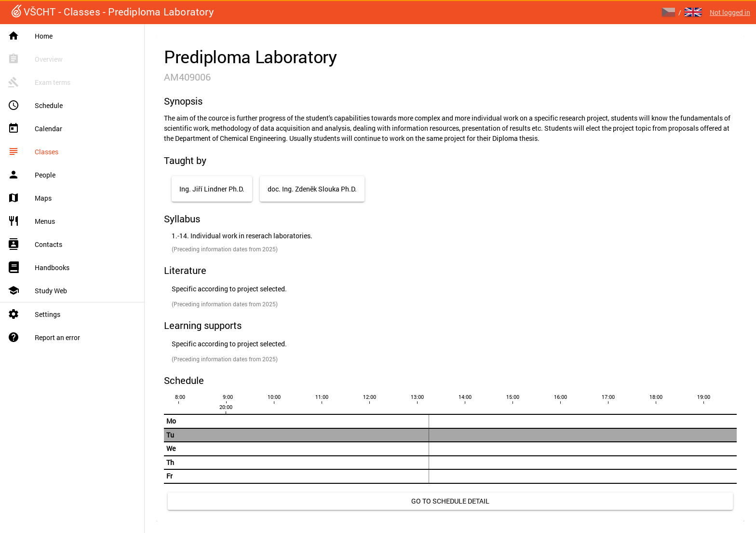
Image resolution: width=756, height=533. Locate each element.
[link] (450, 501)
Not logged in (730, 12)
